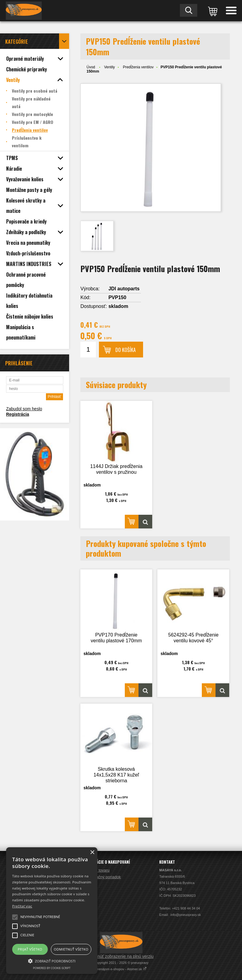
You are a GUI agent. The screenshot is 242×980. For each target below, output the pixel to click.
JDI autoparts (124, 289)
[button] (52, 961)
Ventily (109, 67)
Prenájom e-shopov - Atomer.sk (121, 969)
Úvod (91, 67)
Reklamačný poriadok (102, 877)
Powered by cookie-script (52, 968)
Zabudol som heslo (24, 409)
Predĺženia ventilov (138, 67)
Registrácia (18, 414)
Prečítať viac (22, 906)
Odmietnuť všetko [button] (71, 949)
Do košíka (126, 350)
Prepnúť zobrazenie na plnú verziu (121, 956)
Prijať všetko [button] (30, 949)
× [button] (92, 853)
